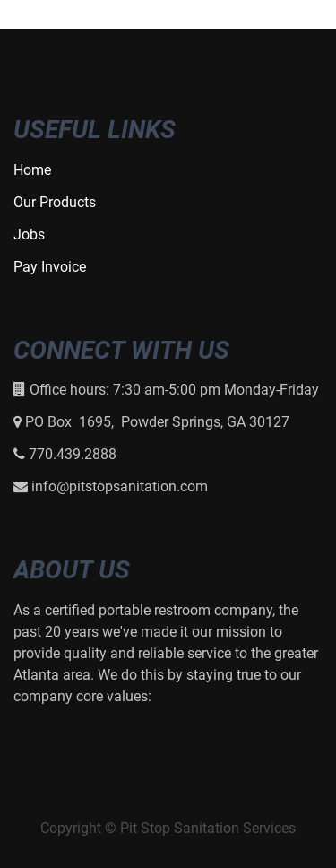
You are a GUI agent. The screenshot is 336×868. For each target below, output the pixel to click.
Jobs (29, 234)
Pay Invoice (50, 267)
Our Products (55, 202)
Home (32, 170)
